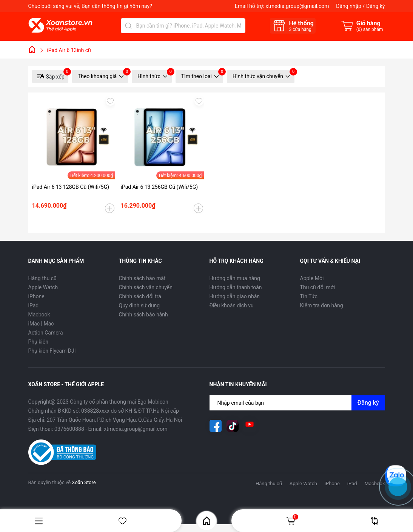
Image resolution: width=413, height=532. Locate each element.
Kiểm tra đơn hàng (322, 305)
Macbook (39, 315)
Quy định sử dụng (139, 305)
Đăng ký (376, 6)
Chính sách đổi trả (140, 296)
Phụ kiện (38, 342)
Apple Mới (312, 278)
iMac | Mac (41, 324)
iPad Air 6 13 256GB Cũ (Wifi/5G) (159, 187)
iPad (34, 305)
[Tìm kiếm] (128, 26)
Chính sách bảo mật (142, 278)
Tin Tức (309, 296)
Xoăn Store (84, 482)
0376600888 (69, 429)
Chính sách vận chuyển (146, 287)
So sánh (375, 521)
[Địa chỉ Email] (297, 403)
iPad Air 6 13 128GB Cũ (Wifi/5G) (71, 187)
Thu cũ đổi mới (318, 287)
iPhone (36, 296)
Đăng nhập (349, 6)
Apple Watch (43, 287)
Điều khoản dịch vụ (232, 305)
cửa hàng (300, 29)
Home (207, 521)
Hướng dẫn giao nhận (235, 296)
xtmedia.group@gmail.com (297, 6)
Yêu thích (123, 521)
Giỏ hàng (292, 521)
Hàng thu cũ (42, 278)
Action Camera (46, 333)
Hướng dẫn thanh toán (236, 287)
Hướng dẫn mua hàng (235, 278)
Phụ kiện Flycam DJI (52, 351)
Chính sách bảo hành (143, 315)
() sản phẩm (370, 29)
